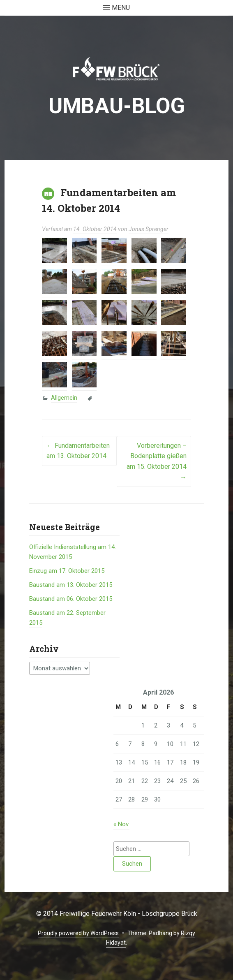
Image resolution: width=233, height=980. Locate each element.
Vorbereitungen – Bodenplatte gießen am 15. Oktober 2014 (157, 461)
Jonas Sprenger (149, 229)
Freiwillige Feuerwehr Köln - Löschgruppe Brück (128, 914)
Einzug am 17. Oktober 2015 (67, 571)
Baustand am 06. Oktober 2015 (71, 599)
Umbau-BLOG (117, 106)
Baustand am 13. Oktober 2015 (71, 585)
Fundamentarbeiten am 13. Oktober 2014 (78, 451)
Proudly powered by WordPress (78, 933)
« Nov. (121, 824)
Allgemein (64, 398)
